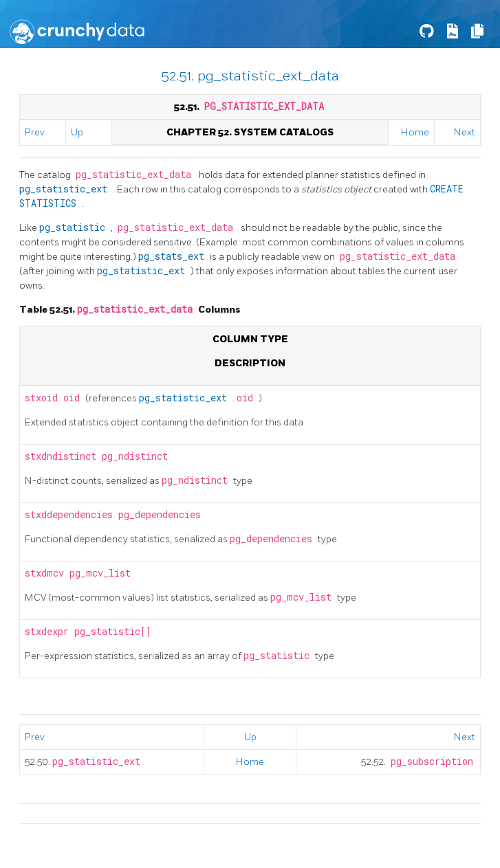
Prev (35, 132)
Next (465, 132)
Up (77, 132)
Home (415, 132)
